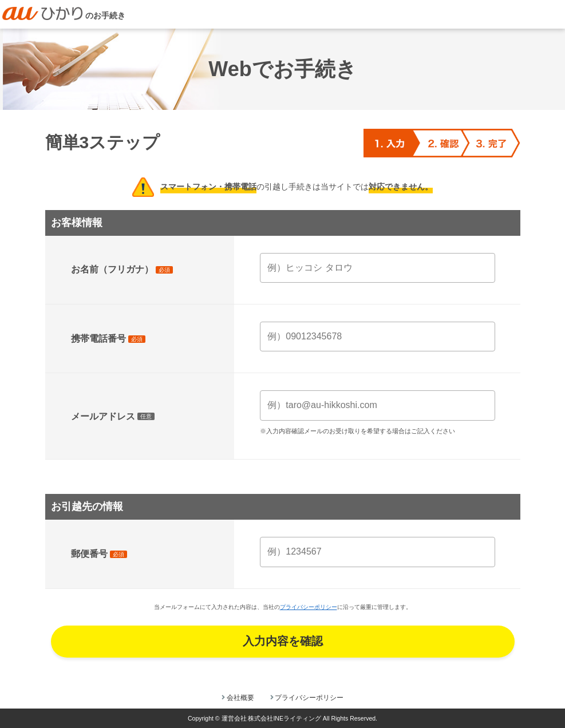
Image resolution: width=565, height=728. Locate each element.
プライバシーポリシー (309, 607)
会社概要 (240, 698)
